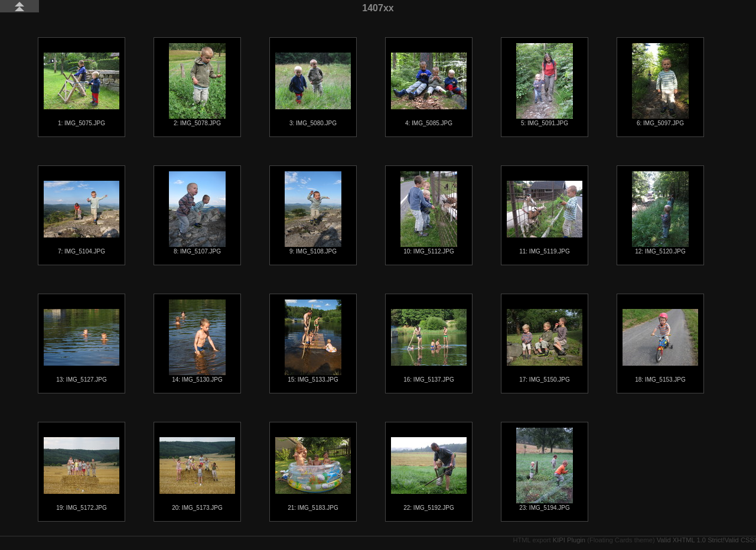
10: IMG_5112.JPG (429, 213)
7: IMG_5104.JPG (82, 218)
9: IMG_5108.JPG (313, 213)
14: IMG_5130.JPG (197, 341)
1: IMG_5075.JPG (82, 90)
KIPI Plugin (569, 540)
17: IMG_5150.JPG (545, 346)
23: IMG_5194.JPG (545, 469)
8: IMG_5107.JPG (197, 213)
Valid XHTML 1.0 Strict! (691, 540)
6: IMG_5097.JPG (660, 85)
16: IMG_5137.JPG (429, 346)
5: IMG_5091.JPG (545, 85)
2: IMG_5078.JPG (197, 85)
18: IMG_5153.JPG (660, 346)
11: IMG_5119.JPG (545, 218)
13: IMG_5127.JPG (82, 346)
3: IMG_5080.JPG (313, 90)
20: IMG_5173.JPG (197, 474)
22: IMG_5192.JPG (429, 474)
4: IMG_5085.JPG (429, 90)
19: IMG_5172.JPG (82, 474)
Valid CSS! (740, 540)
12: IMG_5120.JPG (660, 213)
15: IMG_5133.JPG (313, 341)
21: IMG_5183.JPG (313, 474)
